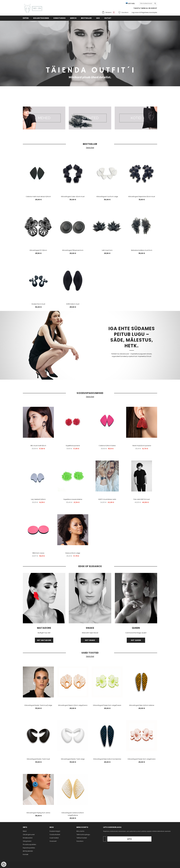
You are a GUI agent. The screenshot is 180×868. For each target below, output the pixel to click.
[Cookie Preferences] (4, 864)
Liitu (144, 839)
